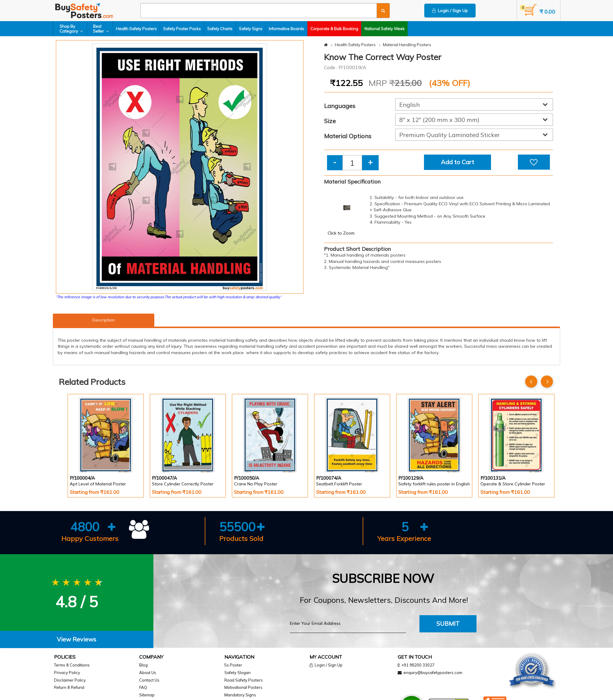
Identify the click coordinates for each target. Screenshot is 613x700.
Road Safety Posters (244, 680)
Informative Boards (286, 29)
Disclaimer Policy (70, 680)
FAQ (143, 687)
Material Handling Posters (407, 45)
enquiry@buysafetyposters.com (433, 673)
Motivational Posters (243, 687)
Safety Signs (251, 29)
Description (104, 320)
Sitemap (147, 695)
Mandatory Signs (240, 695)
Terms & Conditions (72, 665)
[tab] (77, 639)
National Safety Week (385, 29)
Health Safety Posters (136, 29)
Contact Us (149, 680)
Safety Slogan (237, 673)
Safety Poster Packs (182, 29)
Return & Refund (69, 687)
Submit (448, 623)
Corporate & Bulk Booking (334, 29)
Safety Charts (220, 29)
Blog (143, 665)
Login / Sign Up (450, 11)
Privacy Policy (67, 673)
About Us (148, 673)
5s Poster (233, 665)
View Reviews (77, 639)
